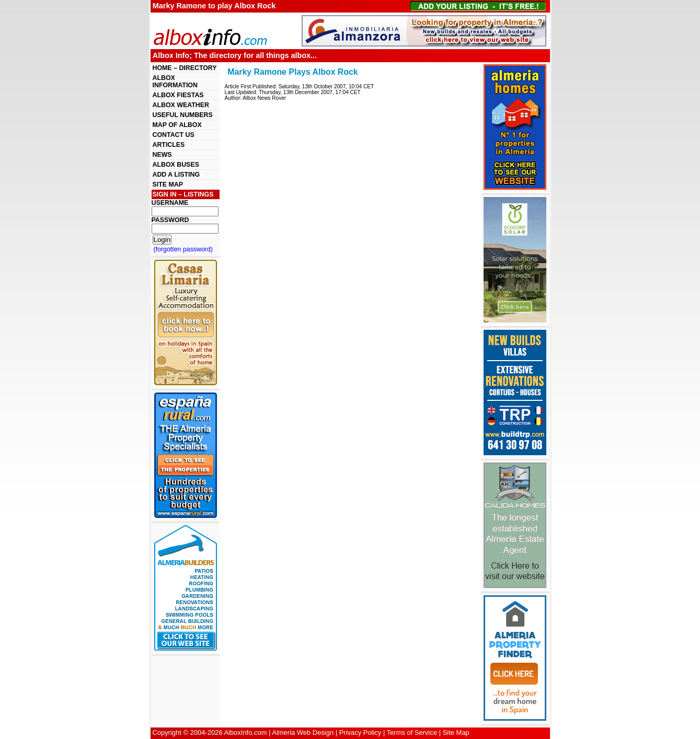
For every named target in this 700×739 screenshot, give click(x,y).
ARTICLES (169, 145)
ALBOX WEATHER (181, 105)
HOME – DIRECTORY (185, 68)
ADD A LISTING (176, 175)
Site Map (456, 732)
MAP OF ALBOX (177, 125)
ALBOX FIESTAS (178, 95)
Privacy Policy (360, 732)
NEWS (162, 155)
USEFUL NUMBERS (183, 115)
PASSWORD (170, 220)
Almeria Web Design (303, 732)
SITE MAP (168, 184)
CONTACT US (174, 135)
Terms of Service (412, 732)
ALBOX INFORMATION (175, 82)
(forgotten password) (183, 249)
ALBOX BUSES (176, 165)
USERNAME (170, 203)
